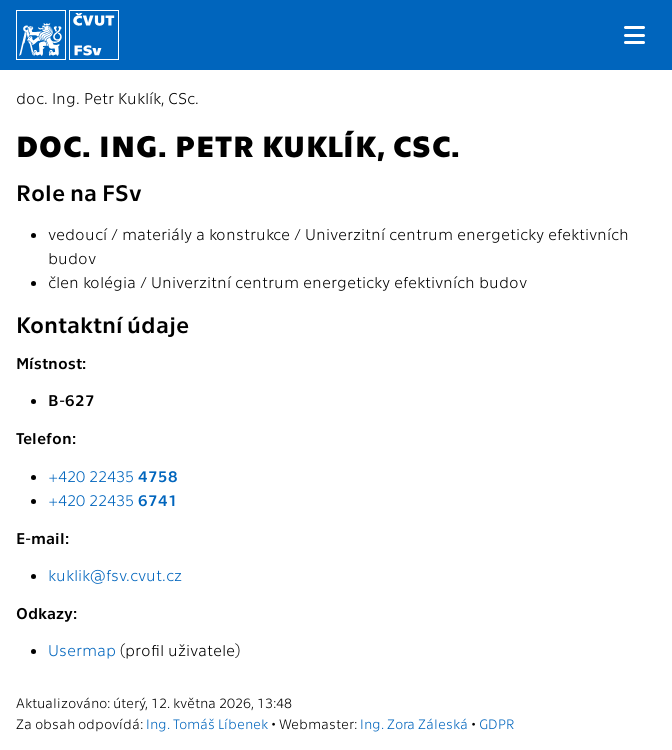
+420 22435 (113, 475)
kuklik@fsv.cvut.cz (115, 574)
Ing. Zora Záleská (414, 723)
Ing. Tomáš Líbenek (207, 723)
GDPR (496, 723)
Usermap (82, 649)
